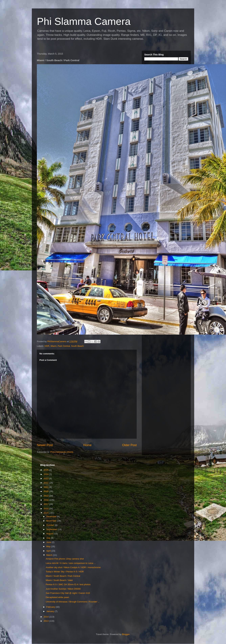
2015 (46, 513)
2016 (46, 509)
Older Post (129, 445)
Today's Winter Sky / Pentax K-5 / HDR (65, 572)
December (52, 517)
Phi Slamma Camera (84, 21)
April (49, 551)
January (51, 611)
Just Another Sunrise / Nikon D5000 (63, 589)
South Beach (77, 346)
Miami (54, 346)
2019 (46, 496)
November (52, 521)
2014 (46, 617)
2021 (46, 487)
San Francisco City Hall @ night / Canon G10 (68, 593)
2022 (46, 483)
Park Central (64, 346)
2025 (46, 470)
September (52, 529)
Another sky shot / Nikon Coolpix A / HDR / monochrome (73, 567)
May (49, 546)
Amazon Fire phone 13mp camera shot (65, 559)
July (49, 538)
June (49, 542)
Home (88, 445)
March (50, 555)
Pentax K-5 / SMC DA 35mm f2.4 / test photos (68, 584)
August (50, 534)
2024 (46, 474)
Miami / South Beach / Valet (59, 580)
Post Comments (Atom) (62, 452)
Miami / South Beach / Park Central (63, 576)
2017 (46, 504)
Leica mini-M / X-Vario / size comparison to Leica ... (71, 563)
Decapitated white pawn (57, 597)
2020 (46, 491)
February (51, 607)
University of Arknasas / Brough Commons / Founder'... (72, 602)
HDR (47, 346)
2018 (46, 500)
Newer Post (45, 445)
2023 (46, 478)
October (51, 525)
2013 (46, 621)
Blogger (126, 634)
